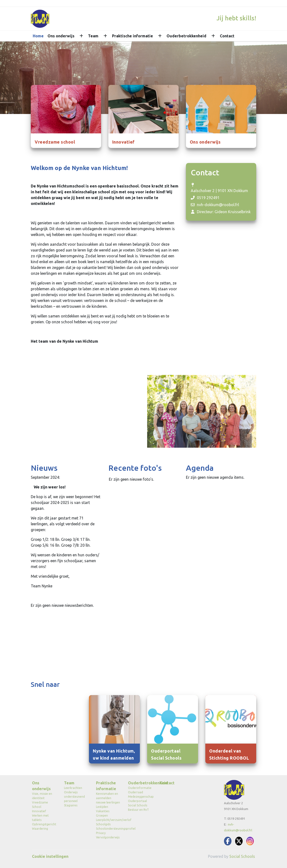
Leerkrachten (73, 788)
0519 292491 (208, 198)
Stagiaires (71, 805)
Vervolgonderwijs (108, 837)
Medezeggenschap (140, 797)
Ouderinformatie (140, 788)
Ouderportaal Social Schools (138, 803)
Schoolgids (103, 824)
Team (93, 36)
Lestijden (102, 807)
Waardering (40, 829)
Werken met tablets (40, 818)
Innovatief (39, 811)
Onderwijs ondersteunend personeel (74, 797)
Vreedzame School (40, 805)
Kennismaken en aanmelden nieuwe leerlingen (108, 798)
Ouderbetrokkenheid (186, 36)
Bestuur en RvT (138, 810)
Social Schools (242, 856)
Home (38, 36)
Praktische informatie (132, 36)
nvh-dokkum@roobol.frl (218, 205)
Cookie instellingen (50, 856)
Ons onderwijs (61, 36)
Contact (227, 36)
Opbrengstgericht (44, 824)
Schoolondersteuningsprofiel (108, 829)
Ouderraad (136, 792)
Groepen (102, 815)
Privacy (101, 833)
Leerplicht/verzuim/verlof (108, 820)
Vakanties (103, 811)
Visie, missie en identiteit (42, 796)
